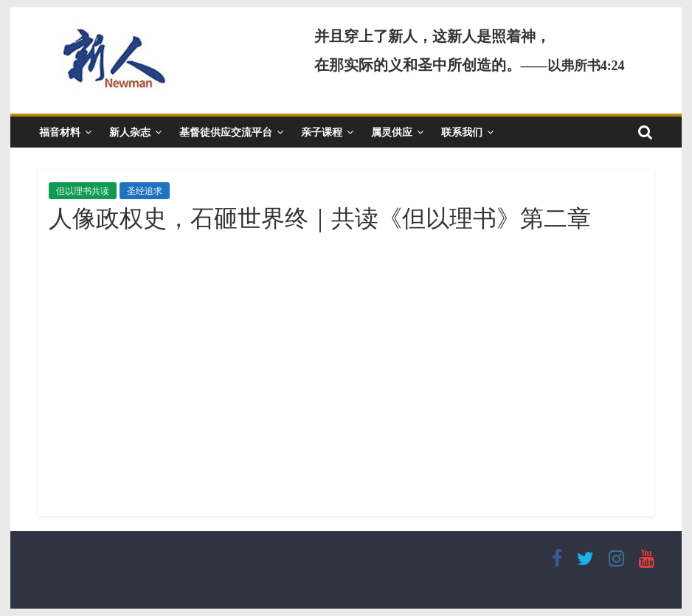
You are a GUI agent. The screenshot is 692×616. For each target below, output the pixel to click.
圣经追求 (145, 191)
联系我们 (462, 132)
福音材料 (60, 132)
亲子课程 (322, 132)
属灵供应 (392, 132)
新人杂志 (130, 132)
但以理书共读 (83, 191)
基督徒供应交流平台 (226, 132)
